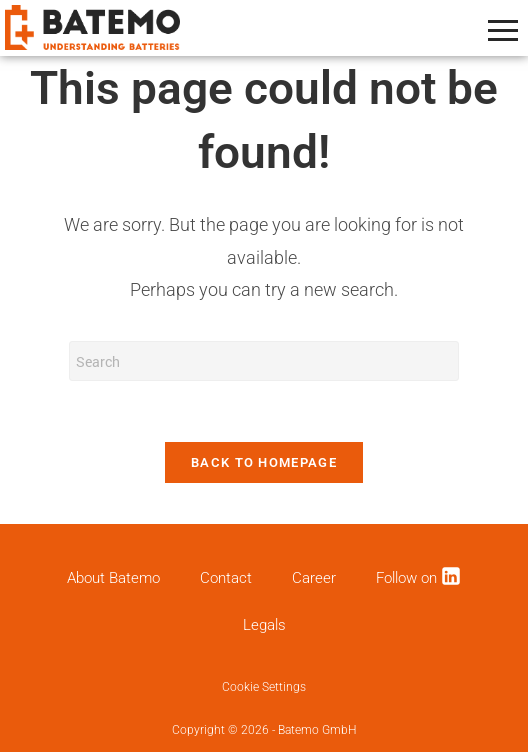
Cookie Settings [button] (264, 687)
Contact (226, 578)
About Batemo (113, 578)
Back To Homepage (264, 462)
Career (314, 578)
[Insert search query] (264, 361)
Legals (264, 625)
